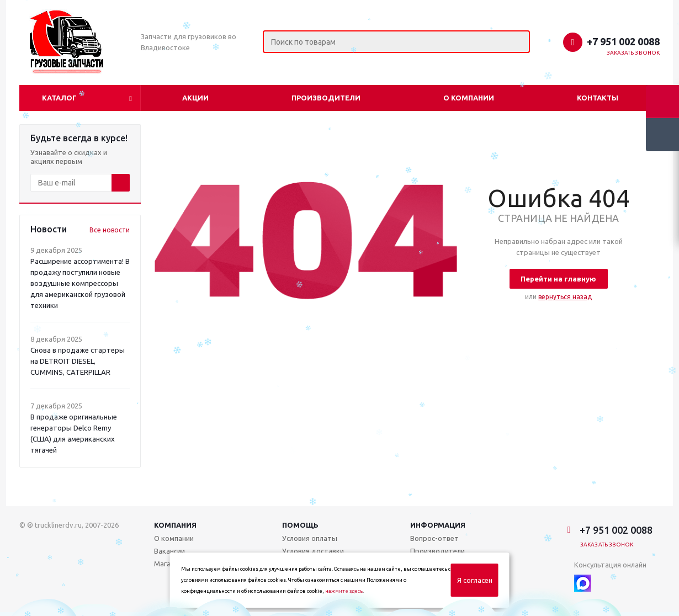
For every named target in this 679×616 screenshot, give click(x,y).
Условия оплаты (310, 538)
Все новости (110, 230)
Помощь (300, 525)
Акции (195, 98)
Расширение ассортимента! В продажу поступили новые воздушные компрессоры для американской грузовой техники (80, 283)
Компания (175, 525)
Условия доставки (313, 551)
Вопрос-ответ (434, 538)
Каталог (59, 98)
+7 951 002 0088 (623, 41)
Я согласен (475, 580)
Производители (326, 98)
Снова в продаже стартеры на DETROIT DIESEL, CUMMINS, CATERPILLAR (78, 361)
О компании (469, 98)
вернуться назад (565, 297)
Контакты (598, 98)
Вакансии (169, 551)
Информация (438, 525)
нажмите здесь (344, 591)
